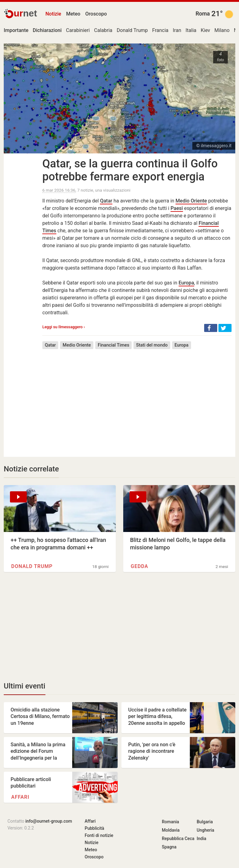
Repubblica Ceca (178, 838)
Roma (203, 14)
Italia (191, 30)
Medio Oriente (191, 201)
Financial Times (113, 345)
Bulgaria (205, 822)
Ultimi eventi (25, 686)
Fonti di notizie (99, 835)
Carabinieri (78, 30)
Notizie (53, 14)
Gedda (139, 566)
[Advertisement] (137, 398)
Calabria (103, 30)
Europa (186, 283)
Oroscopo (96, 14)
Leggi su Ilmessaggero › (64, 327)
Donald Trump (132, 30)
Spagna (169, 847)
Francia (160, 30)
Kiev (205, 30)
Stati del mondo (152, 345)
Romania (170, 822)
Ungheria (205, 830)
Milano (222, 30)
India (202, 838)
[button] (211, 328)
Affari (20, 797)
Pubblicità (94, 828)
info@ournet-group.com (49, 821)
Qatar (106, 201)
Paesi (177, 208)
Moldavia (171, 830)
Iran (177, 30)
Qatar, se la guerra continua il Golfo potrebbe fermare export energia (130, 170)
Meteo (73, 14)
